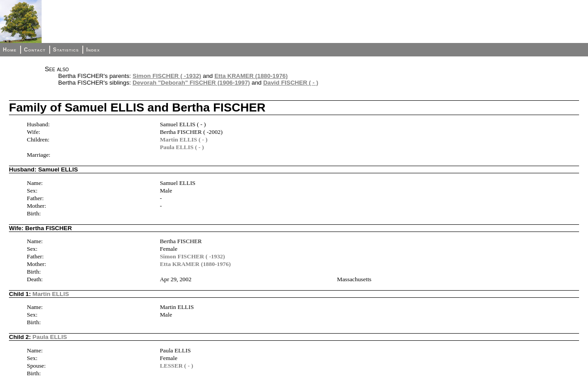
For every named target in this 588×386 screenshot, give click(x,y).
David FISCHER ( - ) (291, 83)
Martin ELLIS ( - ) (184, 139)
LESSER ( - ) (176, 366)
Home (10, 50)
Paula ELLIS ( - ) (182, 147)
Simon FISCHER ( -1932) (167, 76)
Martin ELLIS (51, 294)
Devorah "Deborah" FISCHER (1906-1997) (191, 83)
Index (93, 50)
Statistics (66, 50)
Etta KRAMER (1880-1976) (251, 76)
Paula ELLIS (50, 337)
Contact (34, 50)
